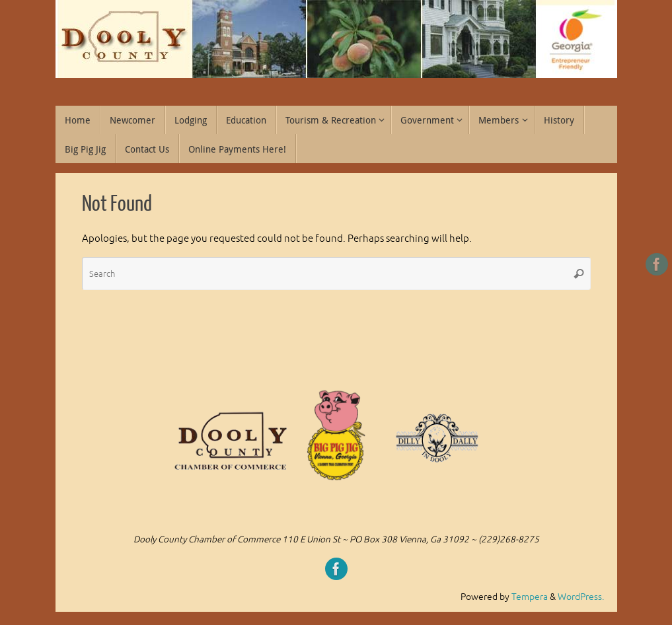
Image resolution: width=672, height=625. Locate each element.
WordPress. (581, 597)
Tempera (530, 597)
